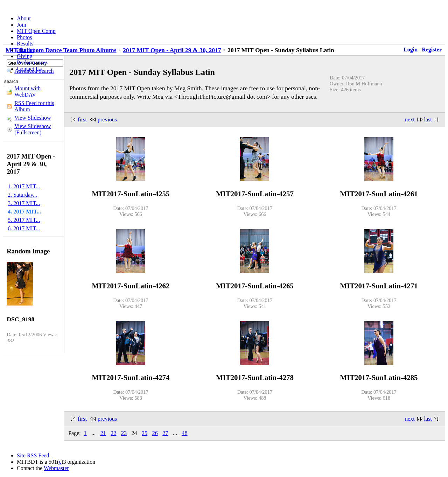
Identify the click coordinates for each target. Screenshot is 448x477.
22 (113, 433)
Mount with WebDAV (27, 92)
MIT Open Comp (36, 31)
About (24, 18)
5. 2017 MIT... (24, 220)
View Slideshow (33, 118)
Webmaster (56, 468)
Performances (32, 62)
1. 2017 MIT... (24, 186)
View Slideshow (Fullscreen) (33, 129)
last (428, 120)
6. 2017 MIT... (24, 228)
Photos (24, 37)
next (410, 120)
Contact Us (29, 69)
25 (145, 433)
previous (107, 120)
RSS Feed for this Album (34, 106)
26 (155, 433)
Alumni (25, 50)
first (82, 120)
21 (103, 433)
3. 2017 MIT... (24, 203)
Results (25, 44)
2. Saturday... (22, 195)
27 (165, 433)
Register (432, 50)
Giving (24, 56)
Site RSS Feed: (34, 455)
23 (124, 433)
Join (22, 25)
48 (184, 433)
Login (411, 50)
